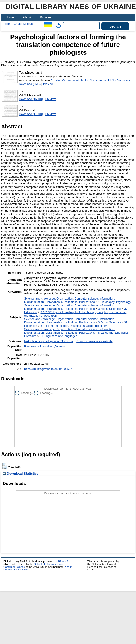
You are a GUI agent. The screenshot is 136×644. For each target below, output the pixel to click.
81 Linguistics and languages (59, 336)
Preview (48, 84)
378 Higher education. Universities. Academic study (74, 326)
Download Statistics (21, 474)
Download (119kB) (31, 114)
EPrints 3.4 (64, 561)
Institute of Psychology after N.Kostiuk (49, 341)
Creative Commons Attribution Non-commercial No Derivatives (91, 80)
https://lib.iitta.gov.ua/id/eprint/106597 (48, 369)
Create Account (24, 24)
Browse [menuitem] (46, 17)
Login (7, 24)
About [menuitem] (27, 17)
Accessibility (21, 570)
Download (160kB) (31, 99)
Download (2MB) (30, 84)
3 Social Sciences (109, 309)
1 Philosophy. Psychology (114, 302)
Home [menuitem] (10, 17)
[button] (4, 466)
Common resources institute (94, 341)
